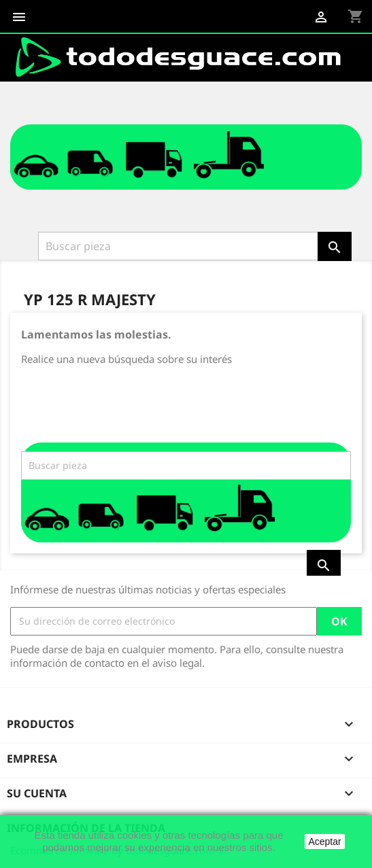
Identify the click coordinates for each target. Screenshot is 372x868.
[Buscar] (179, 246)
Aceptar (324, 841)
